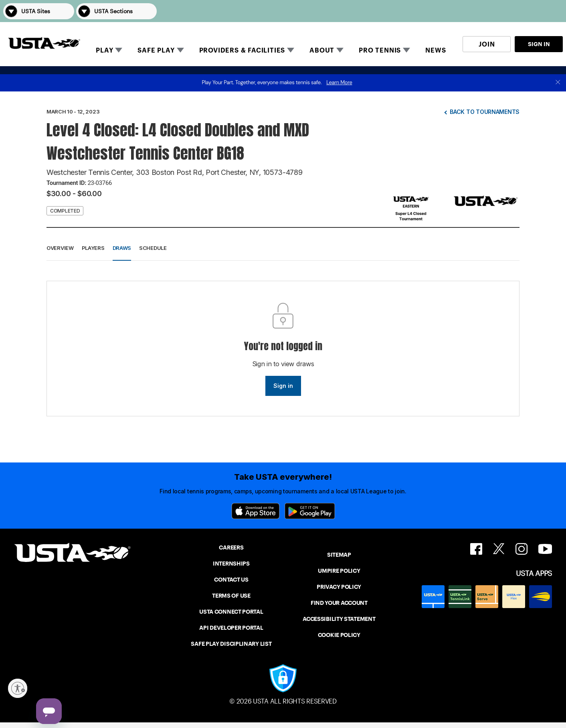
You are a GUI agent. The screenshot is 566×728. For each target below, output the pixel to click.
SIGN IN (539, 44)
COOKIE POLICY (339, 635)
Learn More (339, 82)
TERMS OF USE (231, 596)
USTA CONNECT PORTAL (231, 612)
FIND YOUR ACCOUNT (339, 603)
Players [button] (93, 248)
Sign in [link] (283, 386)
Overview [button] (60, 248)
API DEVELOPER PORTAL (231, 628)
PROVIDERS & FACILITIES (242, 50)
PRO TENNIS (380, 50)
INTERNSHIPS (231, 564)
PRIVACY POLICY (339, 587)
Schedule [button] (153, 248)
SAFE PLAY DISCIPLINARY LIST (231, 644)
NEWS (436, 50)
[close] (558, 83)
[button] (552, 11)
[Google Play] (310, 511)
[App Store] (256, 511)
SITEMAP (339, 555)
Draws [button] (122, 248)
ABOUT (322, 50)
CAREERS (231, 548)
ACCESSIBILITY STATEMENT (339, 619)
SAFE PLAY (156, 50)
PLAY (104, 50)
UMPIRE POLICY (339, 571)
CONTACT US (231, 580)
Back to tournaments (485, 112)
